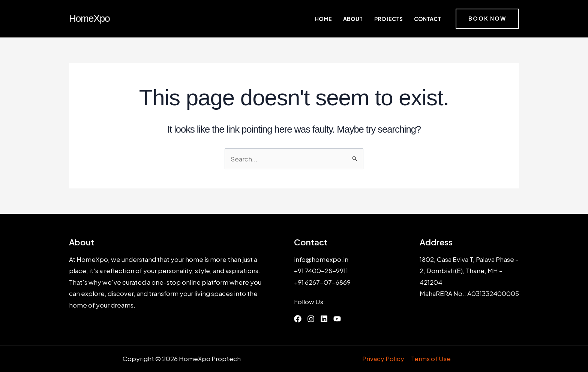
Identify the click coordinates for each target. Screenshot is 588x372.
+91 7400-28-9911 (321, 270)
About (364, 19)
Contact (428, 19)
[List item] (298, 319)
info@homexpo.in (321, 259)
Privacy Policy (384, 359)
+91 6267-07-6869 (322, 282)
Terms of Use (431, 359)
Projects (394, 19)
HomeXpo (89, 18)
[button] (487, 19)
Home (339, 19)
